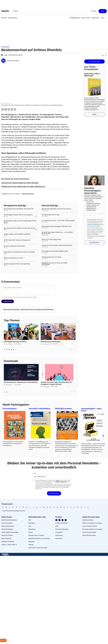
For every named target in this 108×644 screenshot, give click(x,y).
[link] (4, 18)
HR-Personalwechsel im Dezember (14, 246)
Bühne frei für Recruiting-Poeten (51, 240)
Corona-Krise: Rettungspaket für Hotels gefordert (20, 183)
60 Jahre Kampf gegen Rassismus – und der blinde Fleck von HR (57, 233)
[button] (15, 11)
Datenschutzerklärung (93, 224)
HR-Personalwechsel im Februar (52, 257)
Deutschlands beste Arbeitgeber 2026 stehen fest (19, 209)
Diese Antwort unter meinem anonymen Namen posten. (21, 297)
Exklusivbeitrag (47, 325)
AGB (90, 221)
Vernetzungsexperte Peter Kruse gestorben (17, 264)
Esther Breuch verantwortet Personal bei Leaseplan (19, 252)
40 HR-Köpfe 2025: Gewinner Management (17, 240)
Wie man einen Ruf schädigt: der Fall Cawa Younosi (20, 228)
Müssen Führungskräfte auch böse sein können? (56, 209)
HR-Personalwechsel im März (51, 215)
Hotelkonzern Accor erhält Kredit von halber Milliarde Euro (23, 186)
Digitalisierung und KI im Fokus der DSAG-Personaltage (55, 264)
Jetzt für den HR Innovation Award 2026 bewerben (57, 245)
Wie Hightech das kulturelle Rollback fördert (55, 251)
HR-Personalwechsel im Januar (13, 258)
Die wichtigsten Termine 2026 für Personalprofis (18, 215)
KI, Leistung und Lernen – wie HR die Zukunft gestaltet (58, 221)
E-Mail (34, 473)
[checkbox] (2, 297)
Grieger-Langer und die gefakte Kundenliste (17, 234)
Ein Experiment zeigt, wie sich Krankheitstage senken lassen (20, 222)
